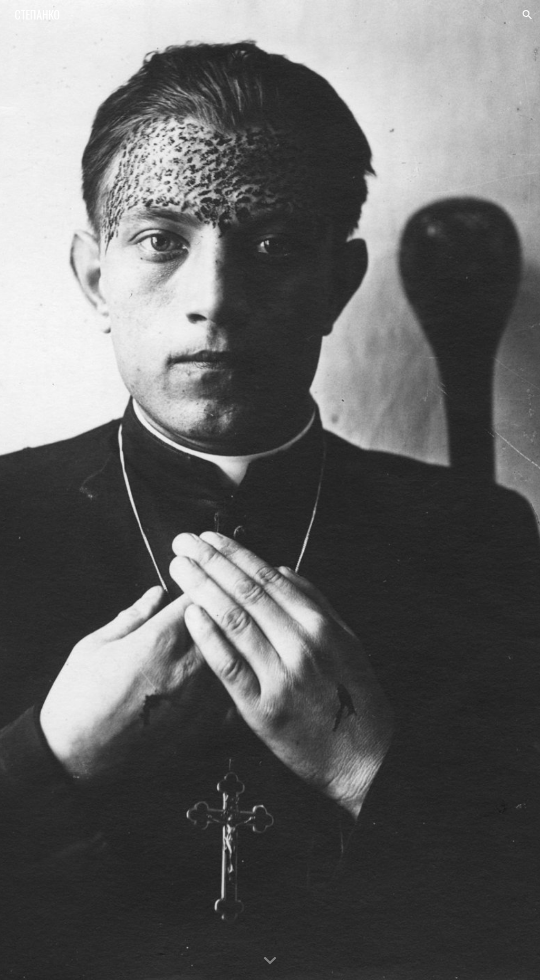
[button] (527, 15)
